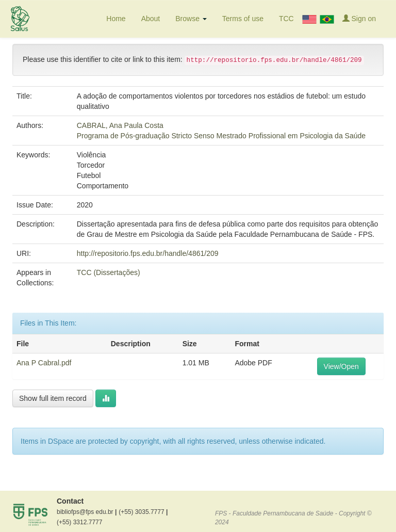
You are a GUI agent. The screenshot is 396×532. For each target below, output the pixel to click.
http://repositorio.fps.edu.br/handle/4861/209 (148, 253)
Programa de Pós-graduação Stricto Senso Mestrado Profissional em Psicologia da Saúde (221, 136)
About (151, 19)
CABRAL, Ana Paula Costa (120, 125)
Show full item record (53, 398)
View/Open (341, 366)
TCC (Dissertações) (109, 272)
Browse (191, 19)
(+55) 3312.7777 (79, 522)
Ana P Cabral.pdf (44, 363)
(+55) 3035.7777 (143, 512)
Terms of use (243, 19)
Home (116, 19)
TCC (286, 19)
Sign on (359, 18)
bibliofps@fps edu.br (87, 512)
